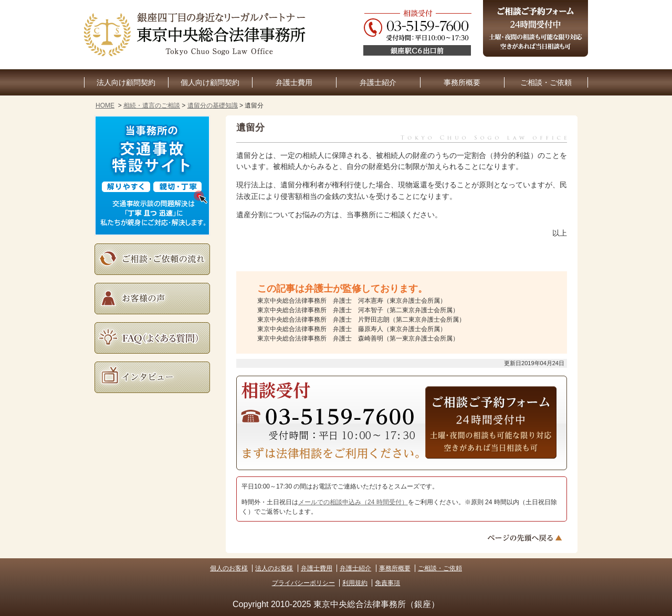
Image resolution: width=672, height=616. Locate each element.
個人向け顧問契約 (210, 83)
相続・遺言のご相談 (152, 105)
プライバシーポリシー (303, 583)
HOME (105, 105)
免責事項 (387, 583)
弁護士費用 (294, 83)
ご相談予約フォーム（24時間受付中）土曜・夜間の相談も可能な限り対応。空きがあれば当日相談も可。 (535, 28)
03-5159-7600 (476, 35)
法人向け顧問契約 (126, 83)
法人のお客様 (274, 568)
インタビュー (152, 377)
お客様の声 (152, 299)
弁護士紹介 (378, 83)
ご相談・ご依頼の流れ (152, 259)
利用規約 (355, 583)
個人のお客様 (229, 568)
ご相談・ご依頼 (546, 83)
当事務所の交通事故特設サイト (152, 176)
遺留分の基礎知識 (213, 105)
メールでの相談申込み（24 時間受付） (353, 502)
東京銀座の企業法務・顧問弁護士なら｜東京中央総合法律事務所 (197, 35)
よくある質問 (152, 338)
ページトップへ (526, 538)
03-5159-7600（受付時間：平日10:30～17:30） (328, 416)
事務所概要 (462, 83)
